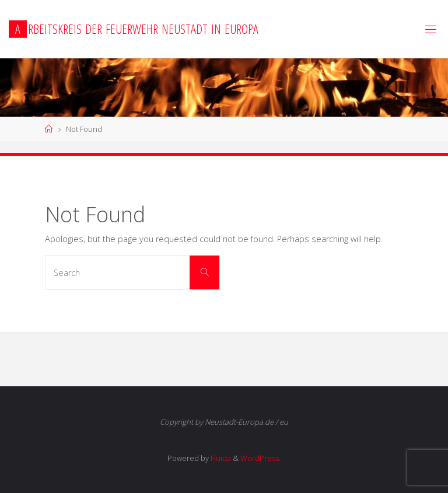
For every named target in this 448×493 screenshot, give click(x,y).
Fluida (220, 458)
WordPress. (260, 458)
